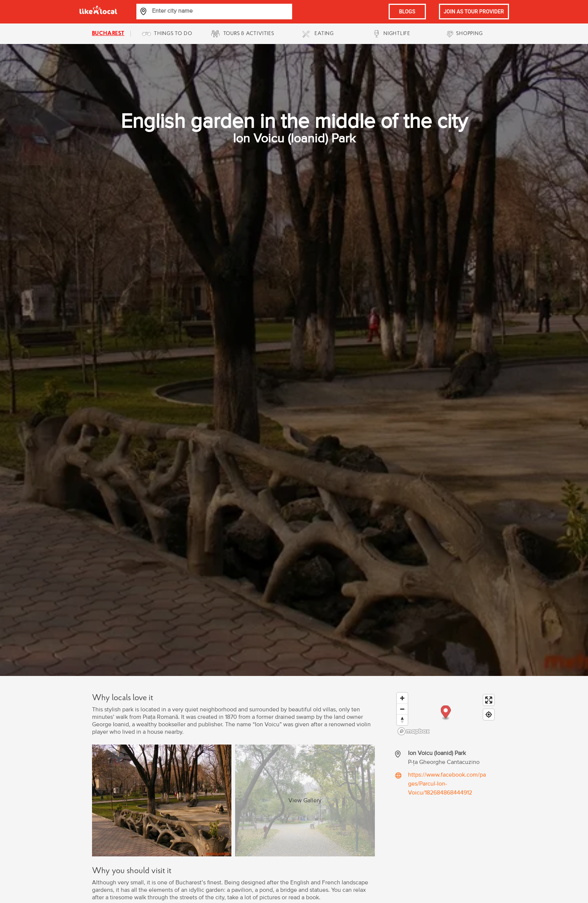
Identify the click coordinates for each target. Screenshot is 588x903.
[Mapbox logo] (414, 731)
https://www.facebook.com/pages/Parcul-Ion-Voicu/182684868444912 (447, 784)
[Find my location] (489, 715)
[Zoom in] (402, 698)
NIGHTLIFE (397, 34)
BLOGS (407, 12)
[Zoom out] (402, 709)
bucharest (108, 34)
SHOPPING (469, 34)
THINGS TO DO (173, 34)
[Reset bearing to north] (402, 720)
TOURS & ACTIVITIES (249, 34)
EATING (324, 34)
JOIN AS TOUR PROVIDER (474, 12)
